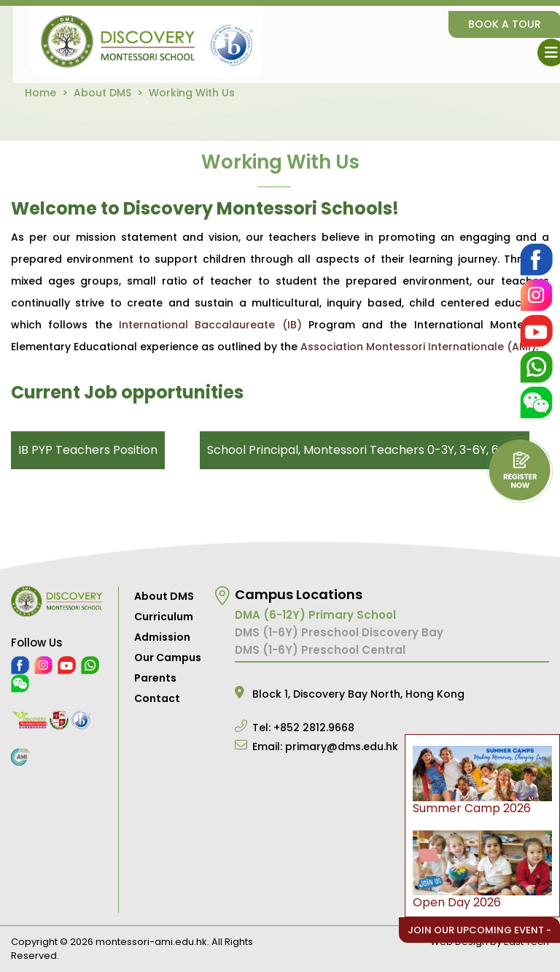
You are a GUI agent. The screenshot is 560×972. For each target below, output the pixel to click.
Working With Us (192, 93)
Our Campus (168, 657)
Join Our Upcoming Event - (479, 930)
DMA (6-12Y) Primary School (315, 615)
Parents (155, 678)
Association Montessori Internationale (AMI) (418, 347)
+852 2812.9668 (314, 728)
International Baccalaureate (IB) (210, 325)
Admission (162, 637)
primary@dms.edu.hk (342, 747)
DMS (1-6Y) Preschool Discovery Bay (339, 632)
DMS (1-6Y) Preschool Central (320, 650)
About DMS (102, 93)
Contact (157, 698)
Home (40, 93)
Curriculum (164, 617)
